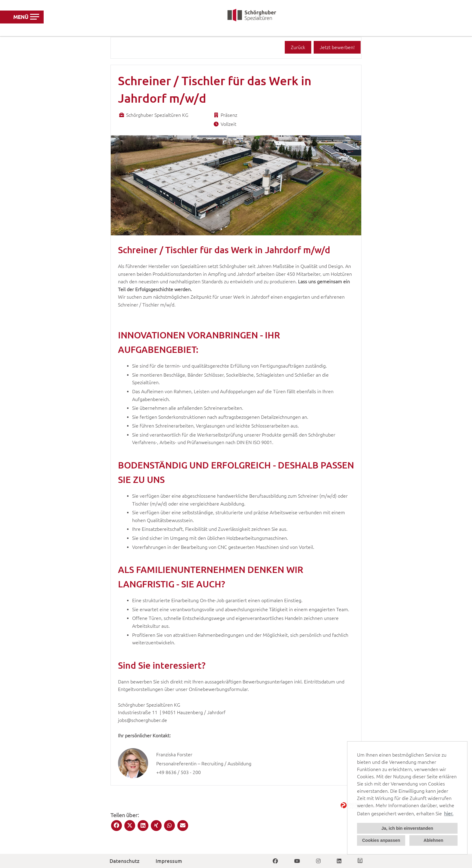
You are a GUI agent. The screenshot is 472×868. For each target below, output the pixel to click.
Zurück (298, 47)
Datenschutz (124, 861)
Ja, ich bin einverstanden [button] (407, 828)
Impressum (169, 861)
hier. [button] (449, 814)
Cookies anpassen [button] (381, 840)
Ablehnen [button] (433, 840)
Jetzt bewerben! (337, 47)
